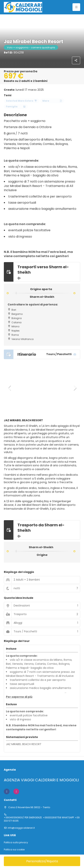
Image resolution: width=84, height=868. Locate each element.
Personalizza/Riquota (42, 861)
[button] (10, 388)
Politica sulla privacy (16, 842)
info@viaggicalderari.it (21, 828)
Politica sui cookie (14, 850)
